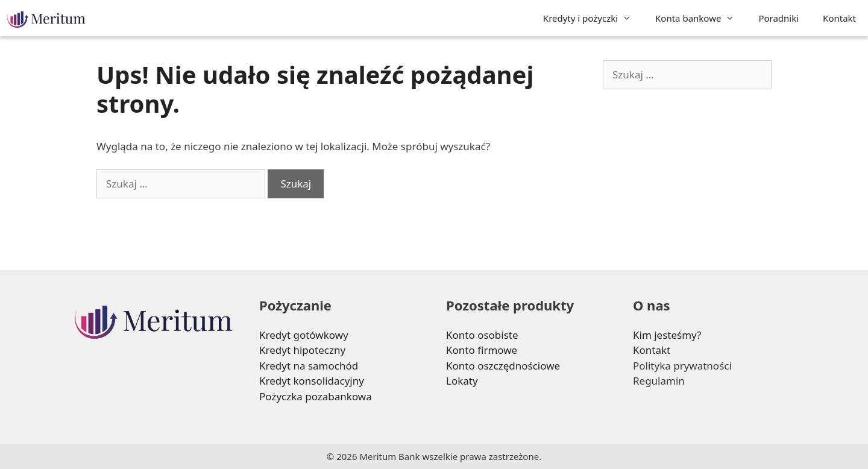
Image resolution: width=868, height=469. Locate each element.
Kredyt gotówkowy (304, 335)
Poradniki (778, 18)
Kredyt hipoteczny (302, 350)
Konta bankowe (701, 18)
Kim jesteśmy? (667, 335)
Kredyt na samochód (309, 366)
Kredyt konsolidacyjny (312, 381)
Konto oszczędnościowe (503, 366)
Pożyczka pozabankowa (316, 396)
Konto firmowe (482, 350)
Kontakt (839, 18)
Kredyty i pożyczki (593, 18)
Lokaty (462, 381)
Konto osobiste (482, 335)
